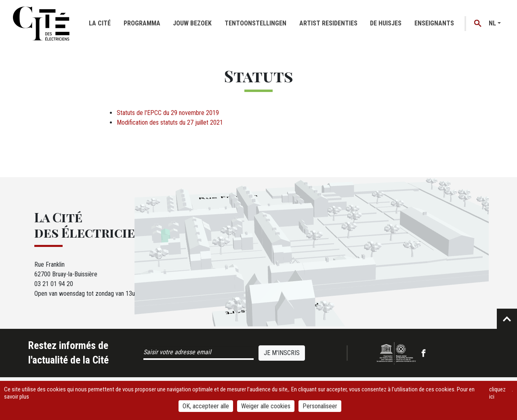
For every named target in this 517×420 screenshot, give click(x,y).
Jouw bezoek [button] (192, 23)
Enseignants (434, 23)
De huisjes (386, 23)
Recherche (478, 24)
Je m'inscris (282, 353)
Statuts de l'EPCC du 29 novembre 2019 (168, 113)
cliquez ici (497, 393)
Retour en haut (507, 319)
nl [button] (492, 23)
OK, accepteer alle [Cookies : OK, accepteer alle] (206, 406)
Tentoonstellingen (255, 23)
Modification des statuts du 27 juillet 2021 (170, 122)
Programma (142, 23)
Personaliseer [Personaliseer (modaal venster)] (320, 406)
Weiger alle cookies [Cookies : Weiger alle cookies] (266, 406)
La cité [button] (100, 23)
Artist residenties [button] (328, 23)
